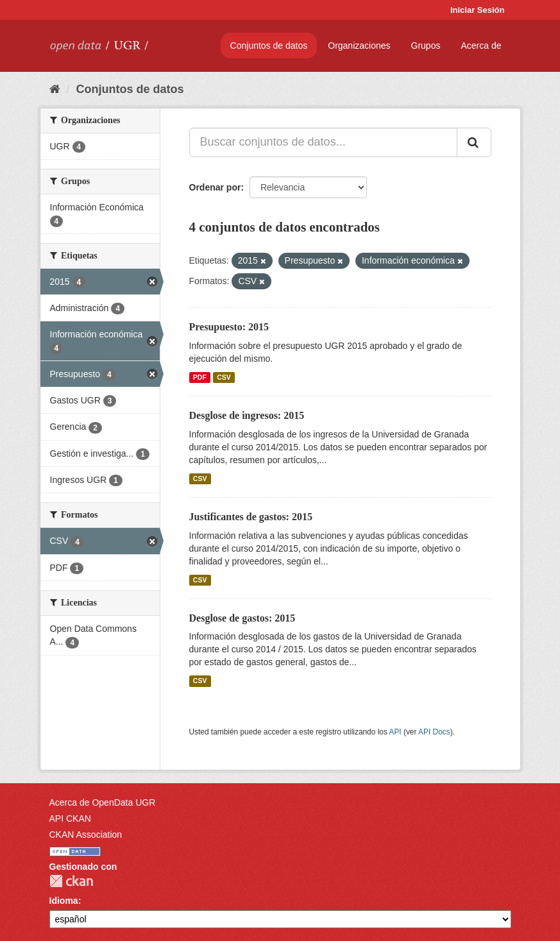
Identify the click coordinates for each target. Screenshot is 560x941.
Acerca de (481, 46)
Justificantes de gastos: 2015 (251, 517)
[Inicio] (55, 89)
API (395, 732)
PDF (200, 377)
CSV (224, 377)
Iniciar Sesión (478, 10)
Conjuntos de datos (269, 46)
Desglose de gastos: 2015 (242, 618)
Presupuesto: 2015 (229, 327)
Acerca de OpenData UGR (103, 802)
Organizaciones (359, 46)
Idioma (64, 901)
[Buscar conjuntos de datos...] (323, 142)
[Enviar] (474, 142)
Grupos (426, 46)
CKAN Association (86, 835)
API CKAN (70, 818)
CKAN (71, 881)
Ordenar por (215, 187)
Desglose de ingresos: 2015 (247, 415)
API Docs (434, 732)
